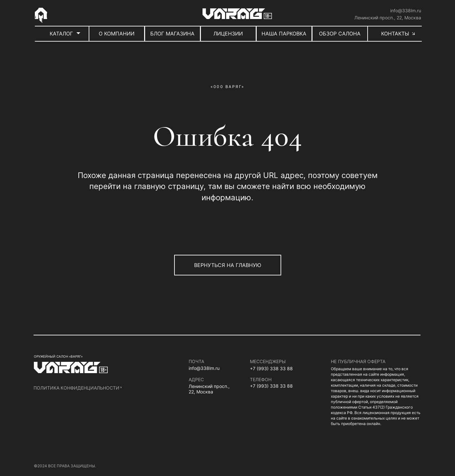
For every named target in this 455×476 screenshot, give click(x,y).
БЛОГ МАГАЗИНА (172, 34)
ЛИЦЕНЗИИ (228, 34)
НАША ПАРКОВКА (284, 34)
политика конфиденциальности (76, 388)
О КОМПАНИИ (117, 34)
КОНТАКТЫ (395, 34)
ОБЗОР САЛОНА (340, 34)
